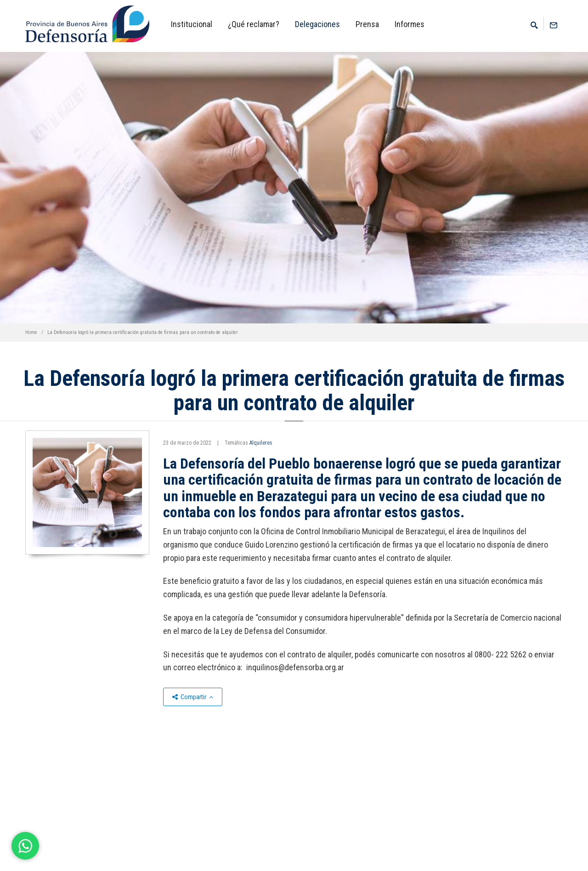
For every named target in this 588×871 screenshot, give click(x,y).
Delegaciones (317, 24)
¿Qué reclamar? (254, 24)
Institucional (192, 24)
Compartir (193, 697)
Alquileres (261, 443)
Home (31, 332)
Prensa (367, 24)
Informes (410, 24)
